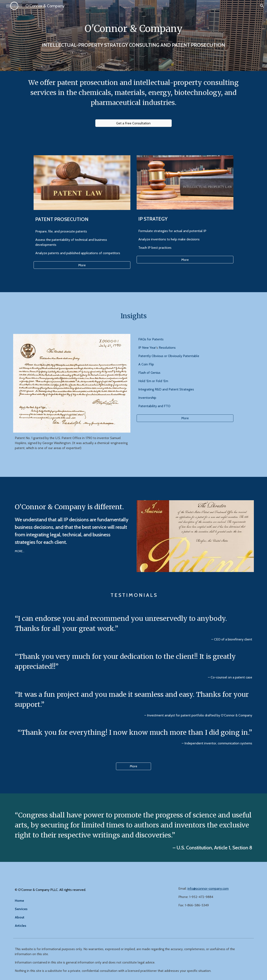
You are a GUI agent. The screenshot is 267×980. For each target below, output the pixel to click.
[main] (133, 29)
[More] (82, 265)
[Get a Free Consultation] (133, 123)
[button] (262, 6)
